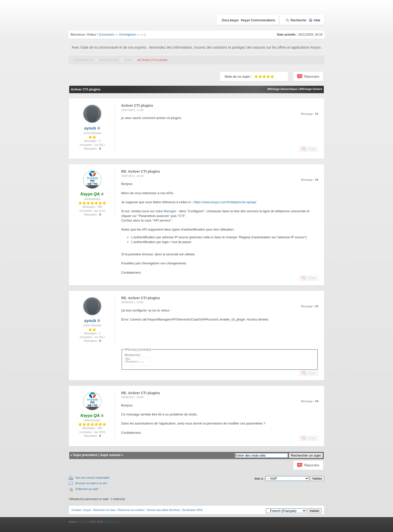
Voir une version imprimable (92, 478)
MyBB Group (112, 522)
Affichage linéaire (311, 89)
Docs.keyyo (230, 20)
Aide (314, 20)
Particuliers (109, 60)
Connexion (107, 35)
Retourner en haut (104, 510)
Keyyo (87, 510)
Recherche (296, 20)
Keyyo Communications (258, 20)
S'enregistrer (128, 35)
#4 (317, 401)
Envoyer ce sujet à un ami (91, 483)
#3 (317, 306)
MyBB (82, 522)
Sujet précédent (85, 455)
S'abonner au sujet (87, 489)
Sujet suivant (110, 455)
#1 (317, 114)
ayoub (90, 128)
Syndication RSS (192, 510)
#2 (317, 180)
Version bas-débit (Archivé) (163, 510)
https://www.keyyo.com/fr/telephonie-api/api (225, 202)
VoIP (128, 60)
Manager (170, 211)
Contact (76, 510)
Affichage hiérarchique (282, 89)
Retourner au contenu (131, 510)
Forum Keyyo (83, 60)
